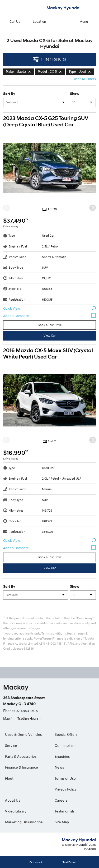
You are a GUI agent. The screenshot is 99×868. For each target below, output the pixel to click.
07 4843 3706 (27, 711)
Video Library (16, 811)
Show (75, 94)
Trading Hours (28, 718)
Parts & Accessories (21, 756)
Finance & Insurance (22, 767)
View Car (50, 335)
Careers (61, 800)
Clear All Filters (84, 79)
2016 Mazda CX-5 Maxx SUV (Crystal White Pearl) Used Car (48, 354)
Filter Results (50, 59)
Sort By (9, 94)
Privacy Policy (66, 789)
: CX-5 (51, 72)
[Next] (93, 208)
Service (11, 745)
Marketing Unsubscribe (24, 822)
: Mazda (19, 72)
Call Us (11, 21)
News (59, 767)
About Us (13, 800)
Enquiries (62, 756)
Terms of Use (65, 778)
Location (36, 21)
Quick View (49, 308)
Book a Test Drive (50, 325)
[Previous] (6, 208)
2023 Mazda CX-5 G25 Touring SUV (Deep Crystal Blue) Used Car (46, 121)
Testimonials (65, 811)
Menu (88, 21)
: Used (81, 72)
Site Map (62, 822)
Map (7, 718)
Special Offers (66, 734)
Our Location (65, 745)
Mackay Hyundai (63, 8)
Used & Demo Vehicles (23, 734)
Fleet (9, 778)
